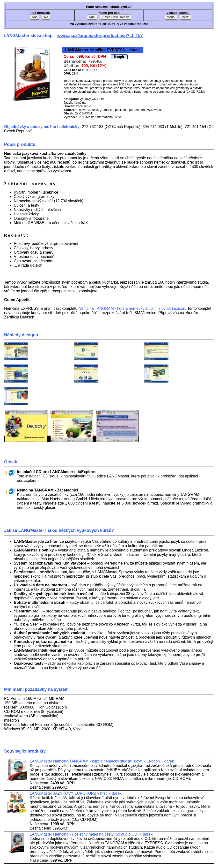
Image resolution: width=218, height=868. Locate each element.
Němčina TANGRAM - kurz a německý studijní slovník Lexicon (132, 308)
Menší (171, 17)
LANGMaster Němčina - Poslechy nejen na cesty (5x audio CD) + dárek (91, 834)
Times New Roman (115, 17)
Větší (186, 17)
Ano (35, 17)
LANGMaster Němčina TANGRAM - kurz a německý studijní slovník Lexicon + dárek (102, 761)
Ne (46, 17)
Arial (92, 17)
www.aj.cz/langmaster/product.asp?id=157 (100, 36)
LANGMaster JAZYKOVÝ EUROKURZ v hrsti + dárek (76, 793)
